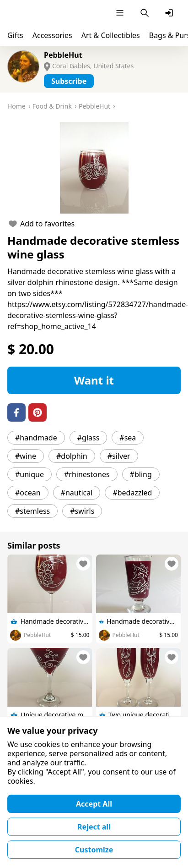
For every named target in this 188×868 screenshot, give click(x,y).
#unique (30, 474)
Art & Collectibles (111, 35)
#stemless (32, 511)
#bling (141, 474)
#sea (128, 438)
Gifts (15, 35)
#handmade (36, 438)
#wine (26, 456)
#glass (89, 438)
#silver (119, 456)
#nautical (77, 493)
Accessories (52, 35)
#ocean (28, 493)
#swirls (82, 511)
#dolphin (72, 456)
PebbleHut (63, 55)
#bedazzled (132, 493)
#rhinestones (87, 474)
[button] (94, 168)
